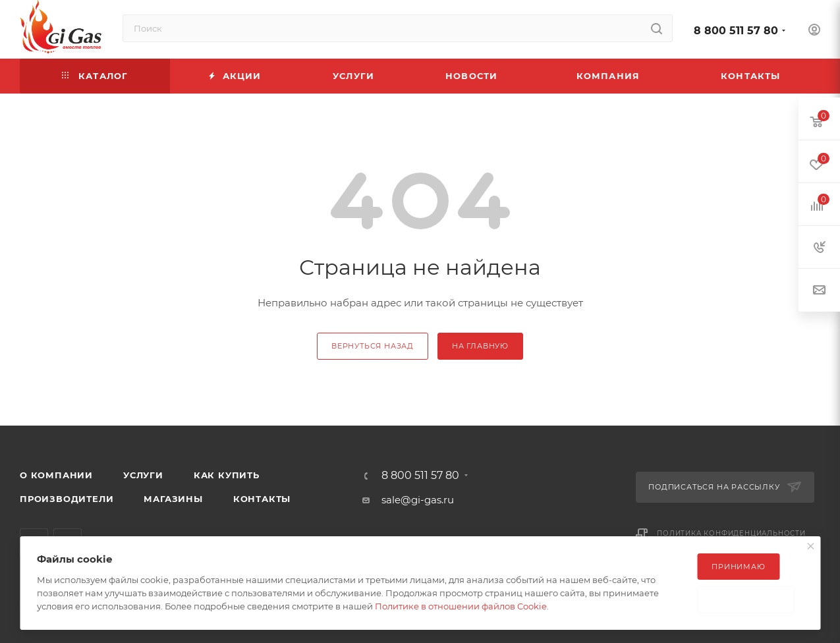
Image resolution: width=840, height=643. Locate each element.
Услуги (143, 475)
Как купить (227, 475)
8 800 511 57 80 (736, 31)
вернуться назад (373, 346)
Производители (67, 499)
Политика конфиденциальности (731, 533)
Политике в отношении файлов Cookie (461, 606)
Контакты (262, 499)
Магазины (173, 499)
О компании (56, 475)
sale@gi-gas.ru (418, 500)
